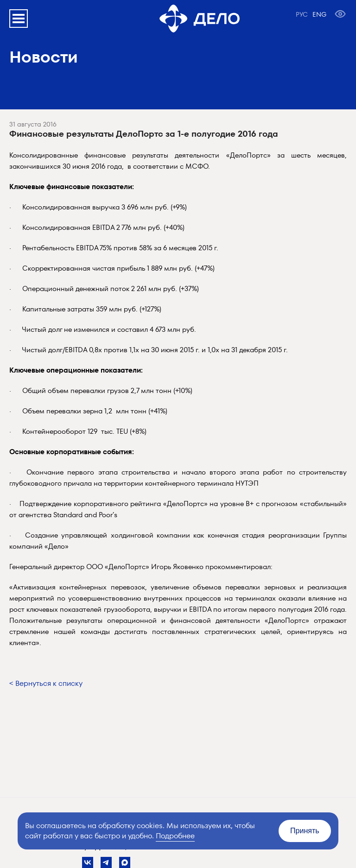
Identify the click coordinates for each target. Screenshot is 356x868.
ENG (319, 14)
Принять (305, 831)
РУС (302, 14)
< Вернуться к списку (46, 683)
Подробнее (175, 836)
